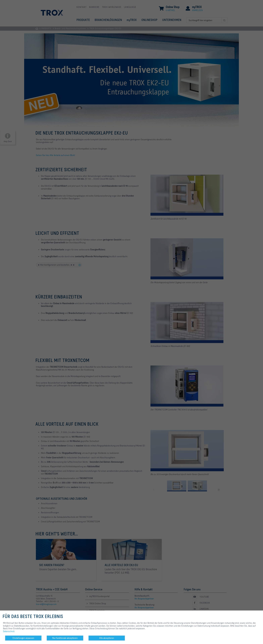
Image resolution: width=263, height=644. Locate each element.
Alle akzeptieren (107, 638)
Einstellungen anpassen (23, 638)
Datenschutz (9, 631)
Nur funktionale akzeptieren (65, 638)
